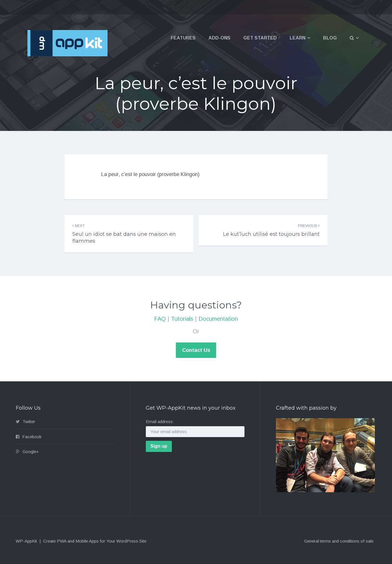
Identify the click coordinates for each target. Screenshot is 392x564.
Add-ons (219, 38)
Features (183, 38)
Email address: (160, 421)
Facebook (32, 437)
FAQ (160, 319)
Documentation (218, 319)
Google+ (31, 452)
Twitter (29, 421)
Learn (298, 38)
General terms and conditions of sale (339, 541)
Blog (330, 38)
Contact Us (196, 350)
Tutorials (182, 319)
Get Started (260, 38)
